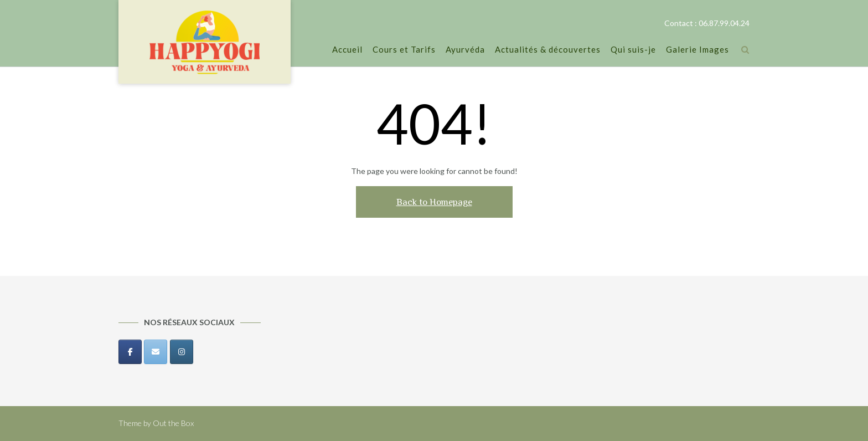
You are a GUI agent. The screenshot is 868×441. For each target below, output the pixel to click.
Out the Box (173, 423)
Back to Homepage (434, 202)
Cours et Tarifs (404, 50)
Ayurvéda (465, 50)
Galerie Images (697, 50)
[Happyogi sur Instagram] (182, 352)
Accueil (347, 50)
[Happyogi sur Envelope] (156, 352)
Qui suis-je (633, 50)
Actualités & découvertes (548, 50)
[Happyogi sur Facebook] (130, 352)
